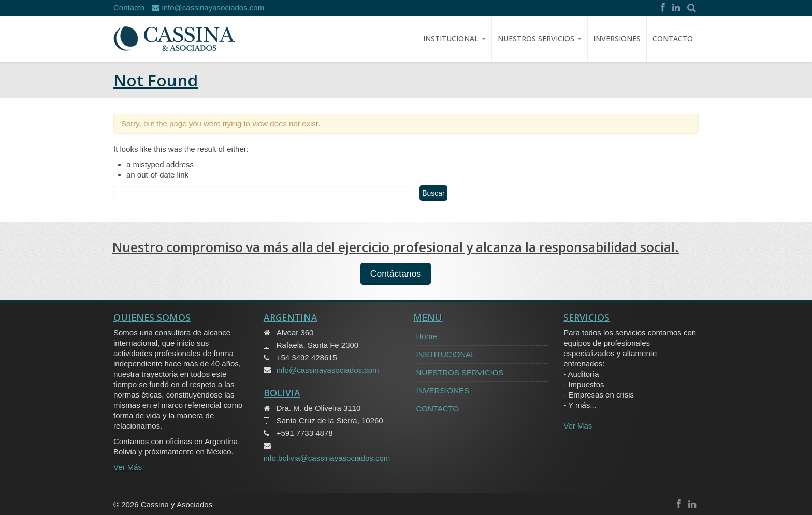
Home (426, 336)
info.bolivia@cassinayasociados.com (327, 458)
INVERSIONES (617, 39)
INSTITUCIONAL (445, 354)
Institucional (454, 39)
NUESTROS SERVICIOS (540, 39)
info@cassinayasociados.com (208, 8)
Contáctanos (396, 274)
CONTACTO (673, 39)
